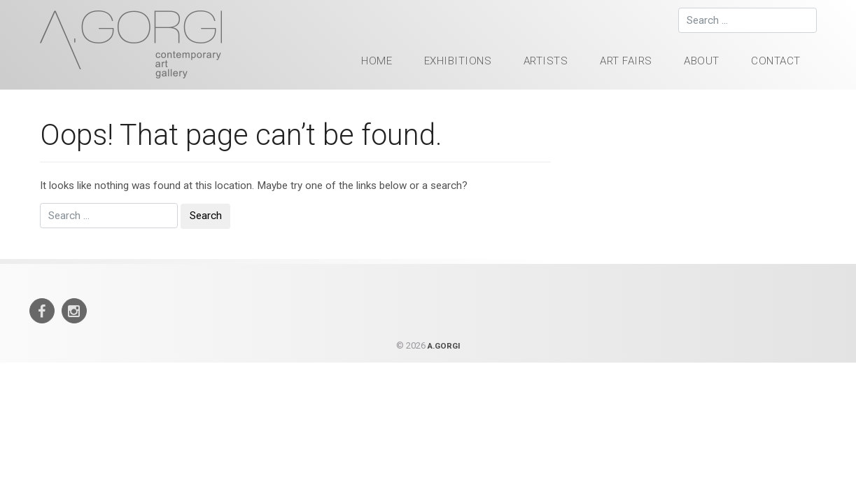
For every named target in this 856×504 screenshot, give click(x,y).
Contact (776, 61)
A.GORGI (444, 346)
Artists (546, 61)
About (702, 61)
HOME (377, 61)
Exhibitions (458, 61)
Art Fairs (626, 61)
